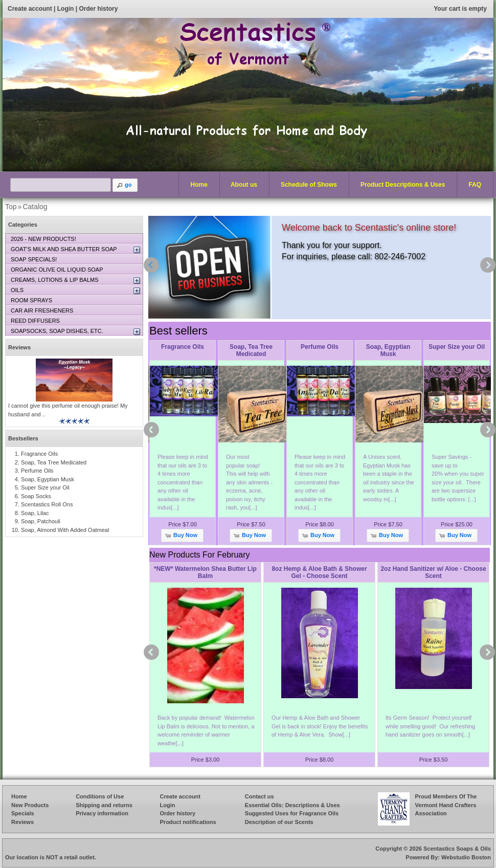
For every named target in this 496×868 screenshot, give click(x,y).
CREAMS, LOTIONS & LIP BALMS (55, 280)
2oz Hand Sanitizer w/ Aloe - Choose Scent (433, 572)
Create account (30, 9)
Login (66, 9)
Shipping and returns (104, 805)
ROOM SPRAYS (31, 300)
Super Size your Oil (457, 347)
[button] (125, 185)
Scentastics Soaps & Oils (457, 849)
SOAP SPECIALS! (34, 259)
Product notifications (188, 822)
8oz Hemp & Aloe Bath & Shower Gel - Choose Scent (319, 572)
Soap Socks (36, 496)
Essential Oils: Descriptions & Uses (292, 805)
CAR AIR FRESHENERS (42, 310)
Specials (23, 813)
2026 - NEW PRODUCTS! (43, 239)
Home (199, 185)
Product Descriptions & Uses (400, 185)
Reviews (19, 347)
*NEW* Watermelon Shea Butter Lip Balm (205, 572)
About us (244, 185)
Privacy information (102, 813)
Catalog (35, 207)
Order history (98, 9)
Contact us (260, 796)
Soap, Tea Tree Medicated (251, 350)
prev (151, 265)
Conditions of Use (100, 796)
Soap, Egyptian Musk (388, 350)
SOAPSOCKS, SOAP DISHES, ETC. (57, 331)
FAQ (475, 185)
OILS (17, 290)
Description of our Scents (279, 822)
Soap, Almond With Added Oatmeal (65, 530)
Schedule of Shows (309, 185)
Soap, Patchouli (41, 521)
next (488, 265)
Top (11, 207)
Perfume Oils (320, 347)
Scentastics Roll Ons (47, 504)
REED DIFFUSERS (35, 321)
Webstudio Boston (466, 857)
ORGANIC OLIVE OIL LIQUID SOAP (57, 270)
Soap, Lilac (35, 513)
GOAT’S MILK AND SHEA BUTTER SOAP (64, 249)
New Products (30, 805)
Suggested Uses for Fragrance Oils (292, 813)
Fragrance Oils (183, 347)
